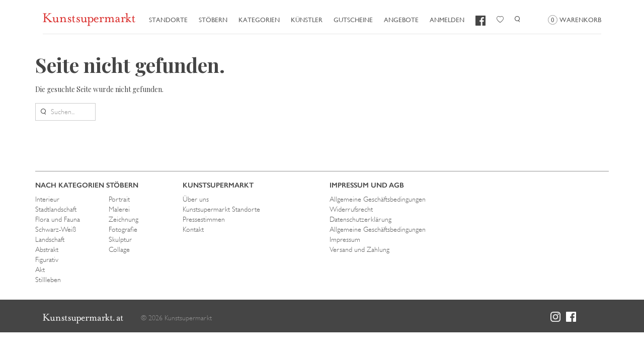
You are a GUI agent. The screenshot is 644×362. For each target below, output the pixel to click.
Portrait (119, 199)
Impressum (345, 239)
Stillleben (48, 280)
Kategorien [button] (259, 20)
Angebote (401, 20)
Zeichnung (124, 219)
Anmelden (447, 20)
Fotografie (123, 229)
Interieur (47, 199)
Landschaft (50, 239)
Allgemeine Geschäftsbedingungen (378, 199)
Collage (119, 249)
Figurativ (47, 259)
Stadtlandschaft (56, 209)
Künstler (307, 20)
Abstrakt (47, 249)
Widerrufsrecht (351, 209)
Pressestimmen (204, 219)
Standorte (168, 20)
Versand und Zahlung (359, 249)
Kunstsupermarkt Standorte (221, 209)
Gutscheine (353, 20)
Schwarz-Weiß (56, 229)
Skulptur (120, 239)
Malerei (119, 209)
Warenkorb (575, 20)
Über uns (196, 199)
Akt (40, 269)
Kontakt (193, 229)
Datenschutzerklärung (360, 219)
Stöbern (213, 20)
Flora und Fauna (58, 219)
